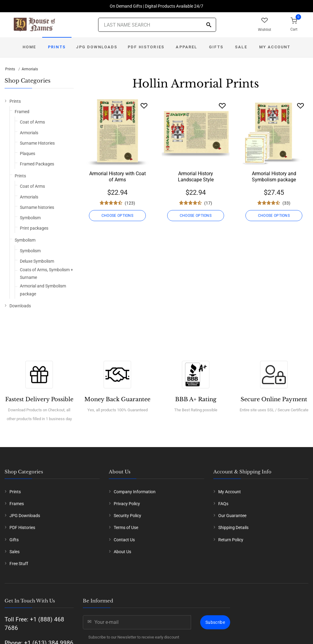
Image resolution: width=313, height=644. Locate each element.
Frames (17, 504)
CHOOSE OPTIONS (117, 216)
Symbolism (30, 218)
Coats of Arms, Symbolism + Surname (46, 274)
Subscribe (215, 622)
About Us (122, 552)
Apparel (186, 47)
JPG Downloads (97, 47)
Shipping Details (233, 527)
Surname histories (37, 207)
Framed (22, 112)
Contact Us (124, 540)
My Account (275, 47)
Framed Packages (37, 164)
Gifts (216, 47)
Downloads (20, 306)
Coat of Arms (32, 122)
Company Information (135, 492)
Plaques (28, 154)
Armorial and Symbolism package (43, 290)
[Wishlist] (144, 106)
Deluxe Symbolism (37, 261)
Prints (57, 47)
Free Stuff (19, 564)
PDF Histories (146, 47)
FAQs (223, 504)
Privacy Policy (127, 504)
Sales (15, 552)
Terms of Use (126, 527)
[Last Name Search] (157, 25)
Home (29, 47)
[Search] (209, 25)
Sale (241, 47)
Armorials (30, 69)
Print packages (34, 228)
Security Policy (127, 516)
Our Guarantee (232, 516)
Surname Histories (37, 143)
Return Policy (231, 540)
